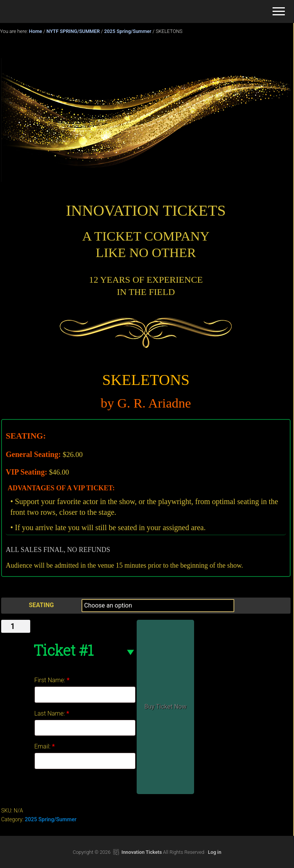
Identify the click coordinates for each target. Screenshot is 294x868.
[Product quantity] (16, 626)
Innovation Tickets (141, 852)
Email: (45, 746)
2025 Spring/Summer (128, 31)
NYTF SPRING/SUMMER (73, 31)
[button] (279, 11)
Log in (215, 852)
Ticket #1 (63, 650)
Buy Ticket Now (165, 707)
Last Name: (52, 713)
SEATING (41, 605)
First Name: (52, 680)
